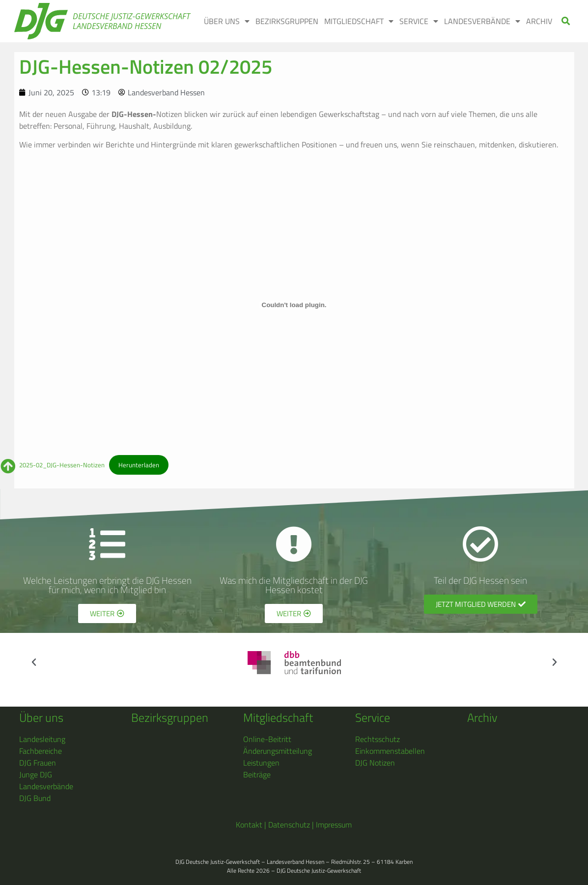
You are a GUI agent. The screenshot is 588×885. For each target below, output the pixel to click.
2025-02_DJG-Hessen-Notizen (62, 465)
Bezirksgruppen (170, 717)
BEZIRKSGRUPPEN (287, 21)
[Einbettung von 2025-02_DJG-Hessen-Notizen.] (294, 305)
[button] (566, 21)
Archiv (482, 717)
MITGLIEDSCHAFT (359, 21)
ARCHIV (539, 21)
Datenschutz (289, 825)
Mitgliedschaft (278, 717)
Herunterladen (139, 465)
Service (373, 717)
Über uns (41, 717)
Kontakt (249, 825)
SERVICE (419, 21)
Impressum (334, 825)
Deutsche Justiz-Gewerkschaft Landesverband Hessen (131, 21)
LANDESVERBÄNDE (482, 21)
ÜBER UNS (227, 21)
